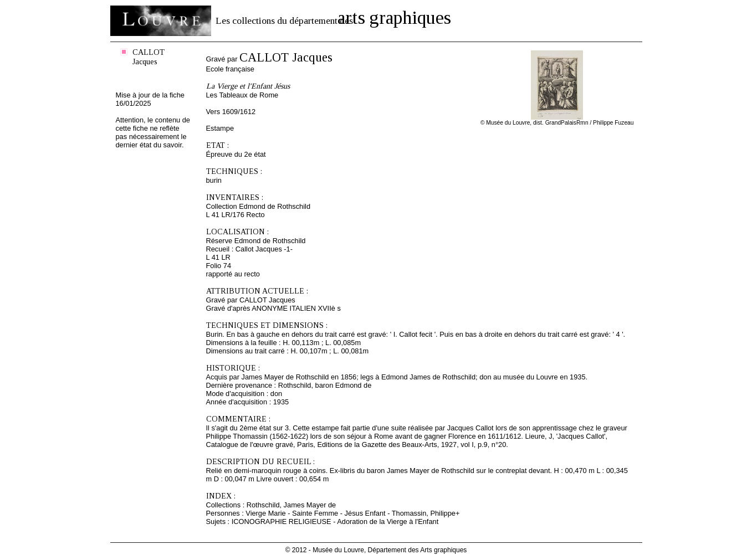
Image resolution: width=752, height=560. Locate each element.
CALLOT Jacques (149, 57)
